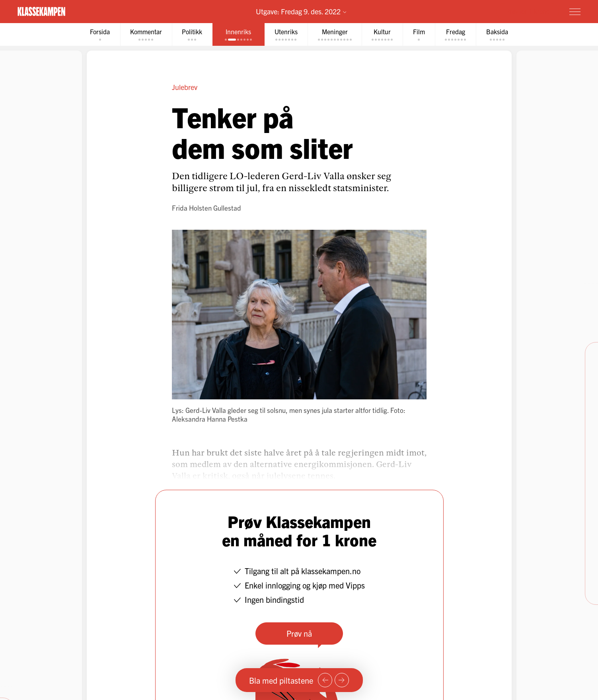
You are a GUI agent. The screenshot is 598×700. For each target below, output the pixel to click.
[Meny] (575, 12)
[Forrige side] (325, 680)
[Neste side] (342, 680)
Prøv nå (299, 633)
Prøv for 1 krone (528, 11)
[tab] (97, 34)
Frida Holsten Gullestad (206, 208)
